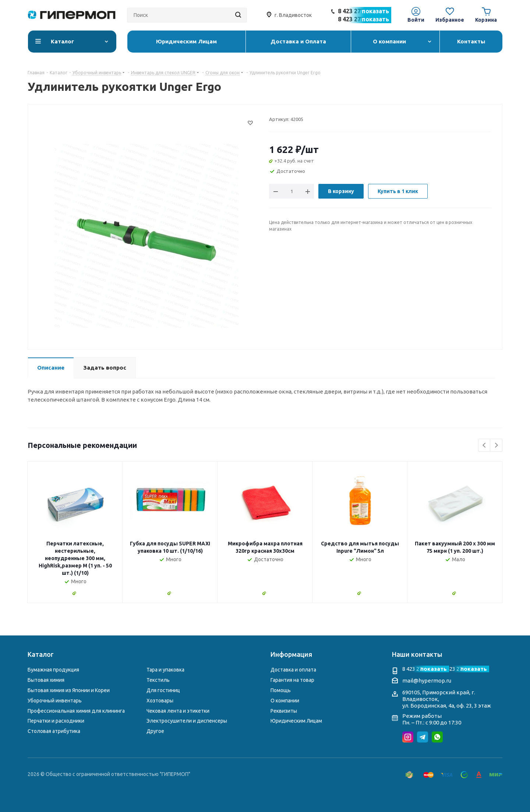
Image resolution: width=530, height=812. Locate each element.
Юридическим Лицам (296, 721)
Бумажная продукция (53, 670)
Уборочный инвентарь (55, 701)
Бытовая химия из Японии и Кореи (69, 690)
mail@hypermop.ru (427, 681)
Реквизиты (284, 711)
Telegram (423, 737)
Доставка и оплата (293, 670)
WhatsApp (437, 737)
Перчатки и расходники (56, 721)
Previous (485, 446)
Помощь (281, 690)
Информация (291, 654)
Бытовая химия (46, 680)
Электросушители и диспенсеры (187, 721)
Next (496, 446)
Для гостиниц (163, 690)
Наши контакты (417, 654)
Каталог (41, 654)
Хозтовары (160, 701)
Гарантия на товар (292, 680)
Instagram (408, 737)
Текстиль (158, 680)
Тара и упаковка (165, 670)
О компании (285, 701)
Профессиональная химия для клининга (76, 711)
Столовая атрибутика (54, 731)
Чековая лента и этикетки (178, 711)
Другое (155, 731)
